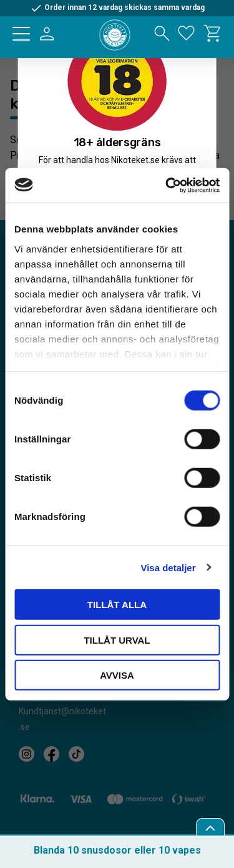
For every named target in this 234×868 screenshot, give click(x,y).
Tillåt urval (117, 640)
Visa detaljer (168, 567)
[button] (21, 34)
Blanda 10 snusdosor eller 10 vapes (117, 850)
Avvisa (117, 675)
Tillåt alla (117, 605)
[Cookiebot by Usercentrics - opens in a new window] (167, 185)
